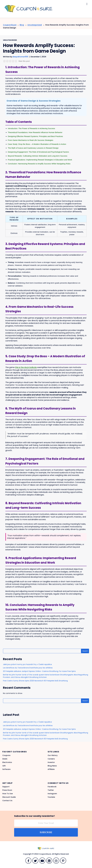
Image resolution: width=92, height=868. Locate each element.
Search (85, 651)
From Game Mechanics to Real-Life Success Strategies (30, 140)
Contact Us (7, 801)
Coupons (6, 755)
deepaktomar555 (20, 57)
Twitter (51, 790)
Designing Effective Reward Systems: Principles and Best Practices (35, 136)
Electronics (7, 762)
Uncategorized (10, 40)
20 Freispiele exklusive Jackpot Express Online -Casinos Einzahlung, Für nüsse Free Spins (39, 671)
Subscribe (46, 832)
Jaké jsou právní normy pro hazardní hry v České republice (27, 664)
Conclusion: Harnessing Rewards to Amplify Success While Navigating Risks (39, 164)
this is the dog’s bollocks (26, 367)
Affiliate (51, 769)
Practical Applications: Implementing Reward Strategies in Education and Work (40, 160)
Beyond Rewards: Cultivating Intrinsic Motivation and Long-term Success (37, 156)
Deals (5, 759)
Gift (4, 766)
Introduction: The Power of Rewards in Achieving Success (31, 128)
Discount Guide (9, 797)
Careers (51, 759)
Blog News (52, 766)
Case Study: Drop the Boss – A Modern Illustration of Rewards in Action (37, 144)
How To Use (8, 794)
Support (6, 787)
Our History (53, 755)
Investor (51, 762)
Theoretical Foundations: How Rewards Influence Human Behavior (35, 132)
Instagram (52, 794)
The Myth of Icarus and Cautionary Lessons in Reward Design (33, 148)
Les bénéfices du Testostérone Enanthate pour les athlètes (28, 668)
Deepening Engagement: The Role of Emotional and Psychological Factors (38, 152)
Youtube (51, 797)
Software (6, 769)
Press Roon (7, 790)
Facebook (52, 787)
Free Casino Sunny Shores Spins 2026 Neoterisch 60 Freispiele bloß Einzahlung (35, 681)
